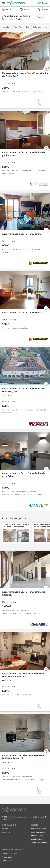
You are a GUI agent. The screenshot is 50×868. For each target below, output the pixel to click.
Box (28, 27)
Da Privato (37, 27)
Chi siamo (6, 829)
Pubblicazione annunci (39, 843)
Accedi (43, 3)
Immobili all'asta (37, 839)
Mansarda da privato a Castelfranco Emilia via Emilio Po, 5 (25, 75)
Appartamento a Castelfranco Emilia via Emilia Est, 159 (24, 390)
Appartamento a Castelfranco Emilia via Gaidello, (24, 593)
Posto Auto (18, 27)
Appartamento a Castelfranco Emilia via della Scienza (24, 475)
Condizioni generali (9, 853)
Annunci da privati (38, 836)
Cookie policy (7, 860)
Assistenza (6, 832)
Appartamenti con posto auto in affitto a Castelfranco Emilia (16, 526)
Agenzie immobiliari (38, 832)
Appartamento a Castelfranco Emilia (22, 234)
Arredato (7, 27)
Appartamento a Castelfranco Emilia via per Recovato (24, 154)
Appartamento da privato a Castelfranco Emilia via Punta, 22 (24, 757)
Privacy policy (7, 857)
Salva (24, 9)
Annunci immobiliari (38, 829)
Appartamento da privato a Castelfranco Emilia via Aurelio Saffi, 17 (24, 675)
